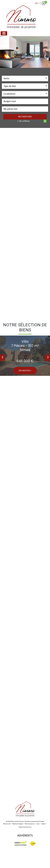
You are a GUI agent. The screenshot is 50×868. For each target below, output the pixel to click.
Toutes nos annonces (25, 827)
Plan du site (7, 824)
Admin (43, 824)
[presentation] (2, 358)
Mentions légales (18, 824)
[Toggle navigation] (4, 33)
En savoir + (25, 370)
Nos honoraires (30, 824)
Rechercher (25, 117)
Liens (38, 824)
